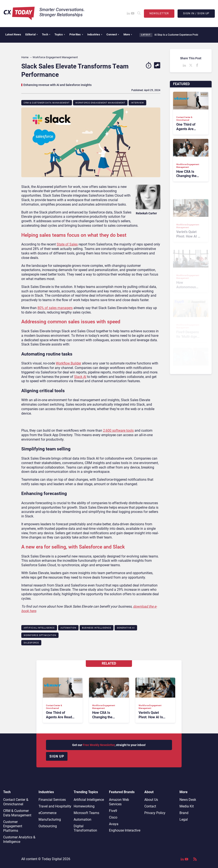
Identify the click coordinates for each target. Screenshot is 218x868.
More (128, 34)
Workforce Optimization (40, 635)
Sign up (57, 756)
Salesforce (31, 643)
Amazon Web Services (119, 802)
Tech (46, 34)
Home (25, 57)
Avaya (114, 824)
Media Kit (187, 806)
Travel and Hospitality (55, 806)
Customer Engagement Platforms (13, 826)
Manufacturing (50, 819)
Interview (137, 103)
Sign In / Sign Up (196, 13)
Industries (95, 34)
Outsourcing (48, 826)
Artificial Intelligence (39, 628)
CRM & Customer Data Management (47, 103)
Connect (113, 34)
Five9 (113, 811)
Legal (184, 819)
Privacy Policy (155, 813)
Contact (150, 806)
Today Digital (52, 859)
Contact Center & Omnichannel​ (16, 802)
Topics (60, 34)
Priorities (76, 34)
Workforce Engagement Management (100, 103)
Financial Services (52, 800)
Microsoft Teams (86, 813)
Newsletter (159, 13)
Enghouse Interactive (125, 830)
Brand (184, 813)
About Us (151, 800)
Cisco (113, 817)
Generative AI (126, 628)
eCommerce (47, 813)
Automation (68, 628)
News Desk (188, 800)
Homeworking (84, 806)
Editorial (32, 34)
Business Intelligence (97, 628)
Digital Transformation (85, 828)
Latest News (13, 34)
